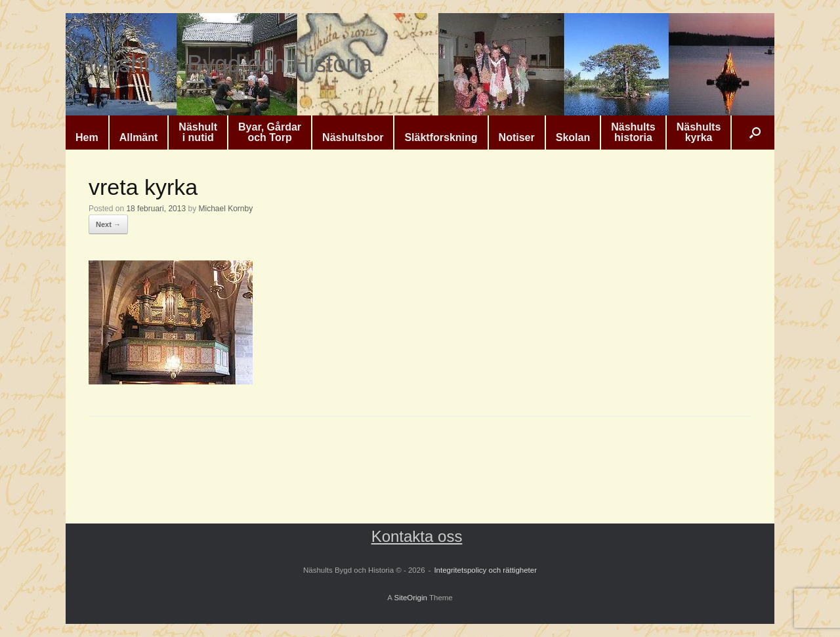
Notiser (517, 137)
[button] (755, 133)
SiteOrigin (410, 598)
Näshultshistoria (633, 132)
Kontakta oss (417, 536)
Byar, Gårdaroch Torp (270, 132)
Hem (87, 137)
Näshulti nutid (198, 132)
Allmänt (139, 137)
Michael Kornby (225, 209)
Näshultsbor (353, 137)
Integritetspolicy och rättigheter (485, 570)
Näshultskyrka (699, 132)
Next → (108, 224)
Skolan (573, 137)
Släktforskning (441, 137)
